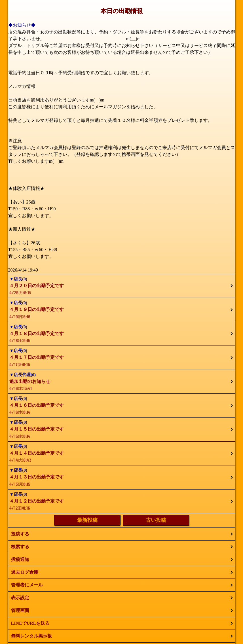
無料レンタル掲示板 (31, 636)
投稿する (20, 534)
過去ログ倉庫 (25, 572)
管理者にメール (27, 585)
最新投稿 (87, 520)
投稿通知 (20, 559)
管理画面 (20, 610)
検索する (20, 547)
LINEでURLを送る (30, 623)
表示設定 (20, 598)
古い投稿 (156, 520)
